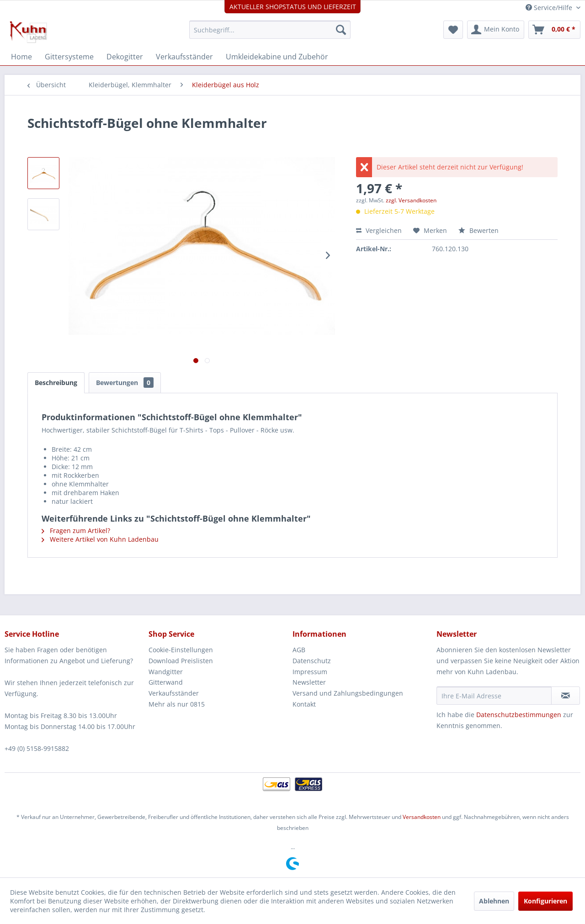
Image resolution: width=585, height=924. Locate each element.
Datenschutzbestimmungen (519, 715)
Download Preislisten (181, 661)
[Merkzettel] (453, 30)
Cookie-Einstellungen (181, 650)
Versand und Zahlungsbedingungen (348, 693)
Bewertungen (125, 383)
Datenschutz (312, 661)
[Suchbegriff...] (270, 30)
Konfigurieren (545, 901)
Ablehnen (494, 901)
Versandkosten (422, 817)
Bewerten (479, 230)
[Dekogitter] (125, 57)
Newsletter (309, 682)
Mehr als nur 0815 (177, 704)
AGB (299, 650)
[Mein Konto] (496, 30)
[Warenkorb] (554, 30)
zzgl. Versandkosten (411, 200)
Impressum (310, 672)
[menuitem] (270, 30)
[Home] (21, 57)
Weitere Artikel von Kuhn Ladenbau (100, 539)
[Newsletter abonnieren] (566, 696)
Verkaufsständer (174, 693)
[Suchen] (341, 30)
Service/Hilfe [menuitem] (550, 8)
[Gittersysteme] (69, 57)
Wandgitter (166, 672)
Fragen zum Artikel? (76, 531)
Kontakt (304, 704)
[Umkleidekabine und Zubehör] (277, 57)
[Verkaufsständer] (184, 57)
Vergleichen (379, 230)
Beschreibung (56, 383)
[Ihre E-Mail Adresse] (494, 696)
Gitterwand (166, 682)
